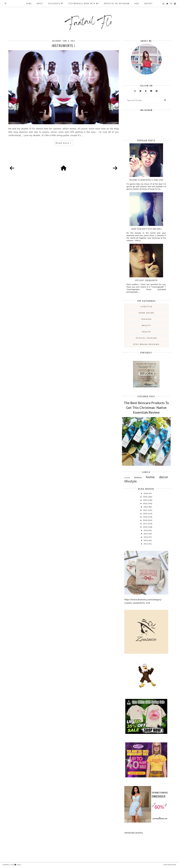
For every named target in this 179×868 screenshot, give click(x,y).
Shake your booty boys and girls (146, 229)
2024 (145, 500)
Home (29, 3)
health (146, 332)
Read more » (64, 143)
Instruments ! (63, 45)
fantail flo (8, 865)
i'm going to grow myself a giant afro (146, 180)
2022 (146, 507)
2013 (146, 537)
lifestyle (146, 307)
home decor (146, 313)
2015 (146, 530)
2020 (145, 514)
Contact (148, 3)
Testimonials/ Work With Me (84, 3)
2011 (146, 544)
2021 (145, 510)
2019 (145, 517)
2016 (145, 527)
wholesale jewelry (134, 833)
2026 (146, 493)
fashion (146, 319)
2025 (145, 497)
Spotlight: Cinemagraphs (146, 280)
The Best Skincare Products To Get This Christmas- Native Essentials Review (146, 407)
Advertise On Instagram (117, 3)
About (40, 3)
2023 (145, 503)
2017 (145, 524)
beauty (146, 325)
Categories (54, 3)
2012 (146, 540)
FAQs (137, 3)
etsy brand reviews (146, 344)
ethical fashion (146, 338)
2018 (145, 520)
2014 (146, 534)
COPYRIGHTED (170, 865)
